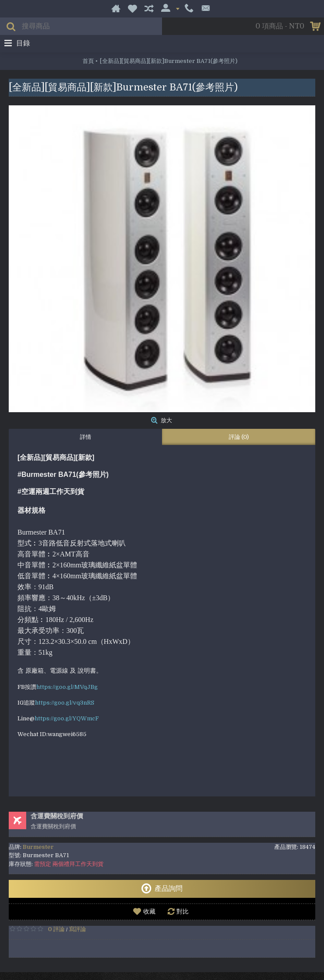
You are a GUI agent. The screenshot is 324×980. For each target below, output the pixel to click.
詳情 (86, 437)
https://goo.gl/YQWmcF (67, 718)
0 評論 (56, 929)
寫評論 (78, 929)
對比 (183, 911)
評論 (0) (239, 437)
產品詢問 (162, 889)
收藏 (149, 911)
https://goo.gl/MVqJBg (67, 687)
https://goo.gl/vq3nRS (65, 703)
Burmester (38, 847)
